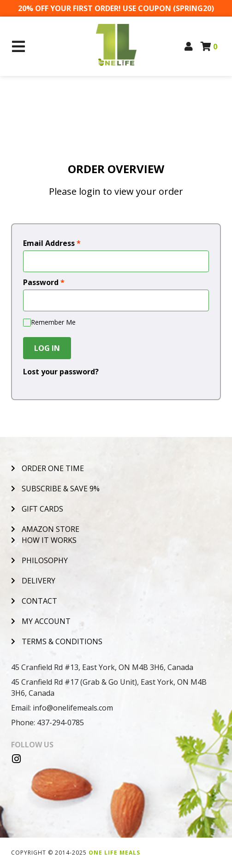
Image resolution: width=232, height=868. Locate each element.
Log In (47, 348)
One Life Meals (114, 853)
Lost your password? (61, 372)
